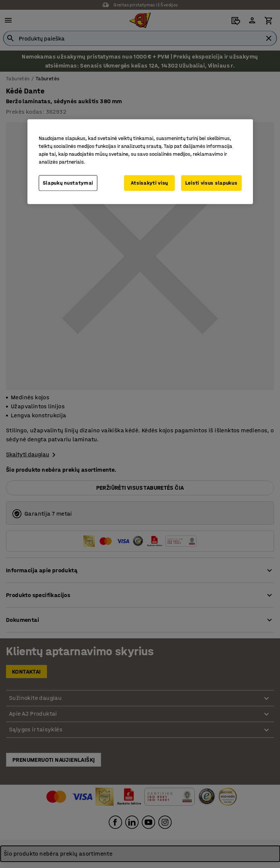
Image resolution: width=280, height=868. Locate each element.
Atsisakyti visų (150, 183)
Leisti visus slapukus (211, 183)
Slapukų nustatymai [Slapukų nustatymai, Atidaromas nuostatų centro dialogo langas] (68, 183)
